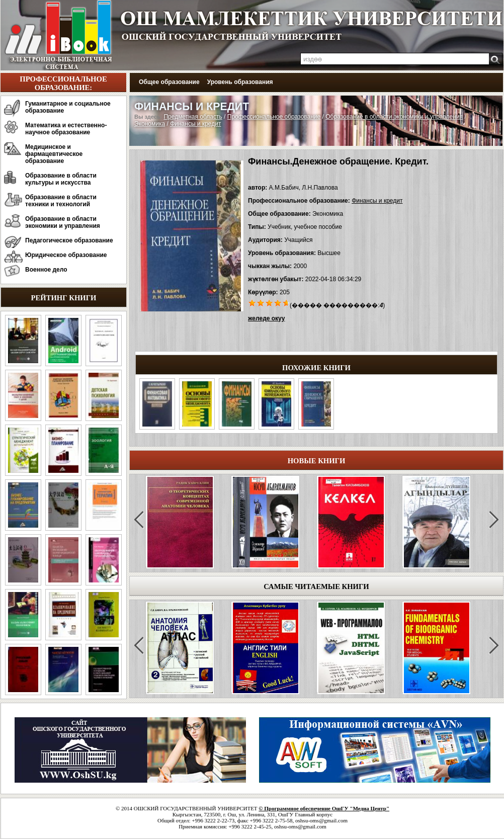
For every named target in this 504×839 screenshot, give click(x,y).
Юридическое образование (66, 255)
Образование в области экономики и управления (63, 222)
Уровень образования (240, 82)
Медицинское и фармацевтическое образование (54, 154)
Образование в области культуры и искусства (61, 179)
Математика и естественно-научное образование (66, 129)
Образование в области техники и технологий (61, 201)
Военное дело (46, 270)
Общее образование (169, 82)
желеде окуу (266, 318)
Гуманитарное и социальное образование (68, 107)
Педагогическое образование (69, 240)
